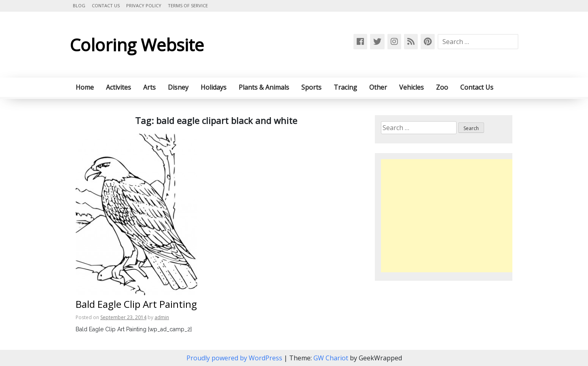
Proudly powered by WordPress (235, 358)
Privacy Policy (144, 5)
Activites (118, 87)
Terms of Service (188, 5)
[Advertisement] (449, 216)
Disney (178, 87)
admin (162, 317)
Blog (79, 5)
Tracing (345, 87)
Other (378, 87)
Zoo (442, 87)
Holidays (214, 87)
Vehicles (411, 87)
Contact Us (106, 5)
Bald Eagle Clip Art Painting (136, 304)
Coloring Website (137, 45)
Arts (149, 87)
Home (85, 87)
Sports (311, 87)
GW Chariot (331, 358)
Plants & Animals (264, 87)
